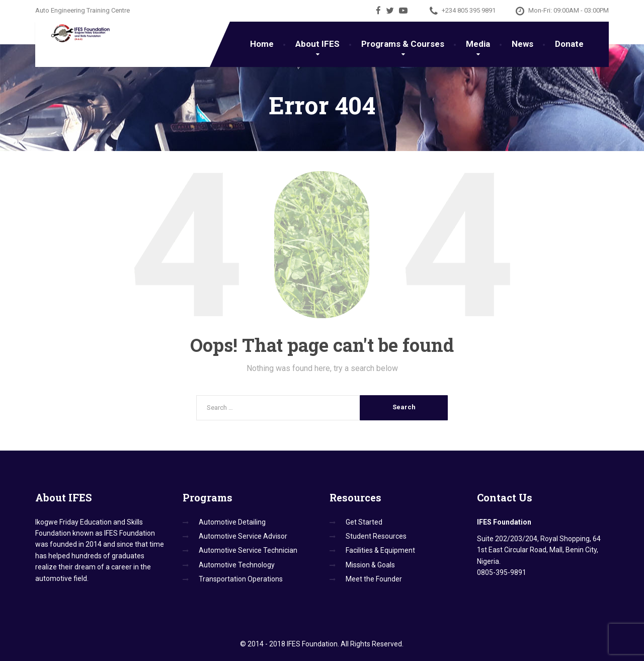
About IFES (317, 44)
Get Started (364, 522)
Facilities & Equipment (380, 550)
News (522, 44)
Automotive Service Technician (248, 550)
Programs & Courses (403, 44)
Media (478, 44)
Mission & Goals (370, 565)
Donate (569, 44)
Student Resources (376, 536)
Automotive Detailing (232, 522)
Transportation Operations (241, 579)
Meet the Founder (374, 579)
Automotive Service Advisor (243, 536)
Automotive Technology (237, 565)
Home (262, 44)
